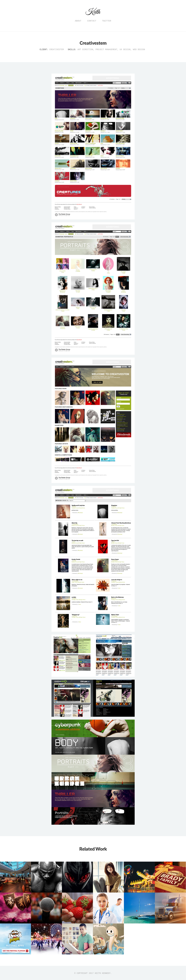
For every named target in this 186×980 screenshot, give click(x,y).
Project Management (106, 50)
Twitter (107, 21)
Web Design (139, 50)
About (78, 21)
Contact (92, 21)
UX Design (125, 50)
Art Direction (85, 50)
